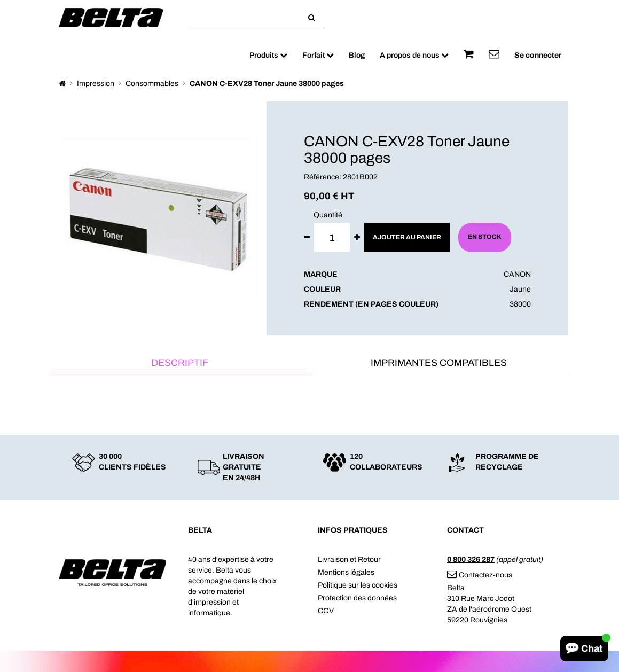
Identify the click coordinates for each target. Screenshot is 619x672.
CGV (326, 611)
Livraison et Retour (349, 560)
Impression (96, 84)
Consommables (152, 84)
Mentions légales (346, 572)
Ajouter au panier (407, 237)
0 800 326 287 (471, 560)
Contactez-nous (480, 575)
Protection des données (357, 598)
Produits (268, 55)
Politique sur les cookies (358, 585)
